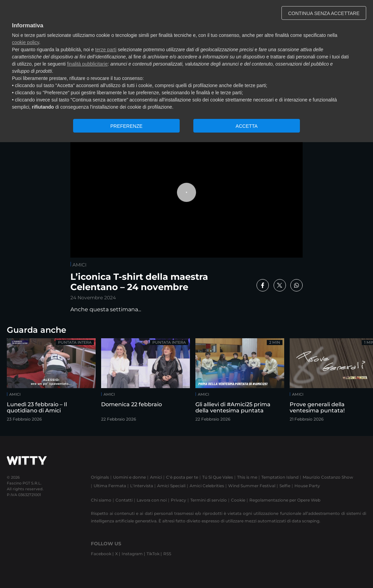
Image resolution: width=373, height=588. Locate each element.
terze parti (106, 50)
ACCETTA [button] (247, 126)
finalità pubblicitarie (87, 64)
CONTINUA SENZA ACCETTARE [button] (324, 13)
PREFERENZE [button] (126, 126)
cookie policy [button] (25, 42)
